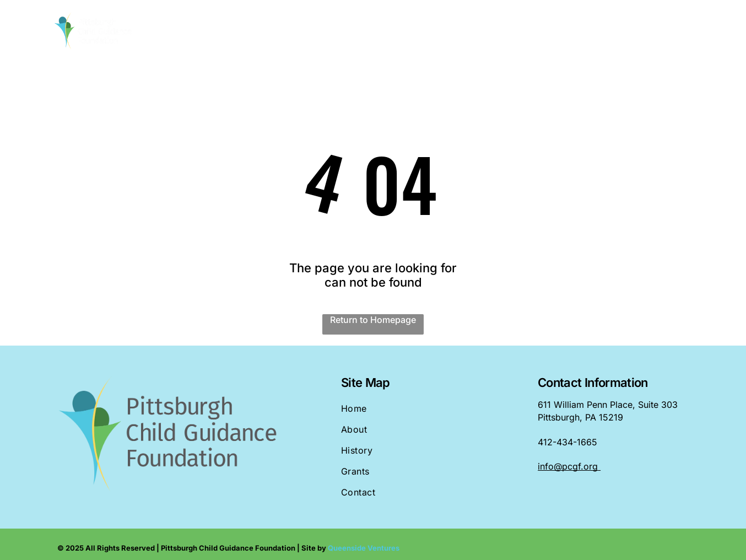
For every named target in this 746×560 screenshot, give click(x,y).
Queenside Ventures (364, 548)
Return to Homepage (373, 320)
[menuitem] (274, 31)
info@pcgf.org (568, 466)
